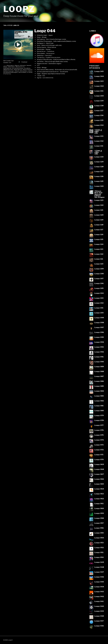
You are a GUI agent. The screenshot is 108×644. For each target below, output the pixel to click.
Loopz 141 (99, 91)
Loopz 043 (99, 592)
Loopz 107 (99, 278)
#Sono (30, 71)
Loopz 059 (99, 513)
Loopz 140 (99, 96)
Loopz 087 (99, 376)
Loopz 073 (99, 445)
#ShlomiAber (24, 71)
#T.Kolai (30, 72)
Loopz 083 (99, 396)
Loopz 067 (99, 474)
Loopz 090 (99, 362)
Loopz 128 (99, 167)
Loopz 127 (99, 171)
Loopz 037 (99, 621)
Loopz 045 (99, 582)
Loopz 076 (99, 430)
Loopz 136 (99, 115)
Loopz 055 (99, 533)
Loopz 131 (99, 146)
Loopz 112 (99, 254)
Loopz (19, 9)
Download (23, 62)
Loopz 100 (99, 313)
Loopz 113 (99, 249)
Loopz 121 (99, 210)
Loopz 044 (45, 31)
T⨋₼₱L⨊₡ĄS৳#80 (98, 152)
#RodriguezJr (18, 70)
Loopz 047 (99, 572)
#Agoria (17, 65)
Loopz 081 (99, 406)
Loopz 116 (99, 234)
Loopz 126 (99, 176)
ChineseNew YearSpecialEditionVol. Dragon (99, 194)
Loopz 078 (99, 420)
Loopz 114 (99, 244)
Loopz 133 (99, 136)
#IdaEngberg (7, 68)
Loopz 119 (99, 220)
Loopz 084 (99, 391)
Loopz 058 (99, 518)
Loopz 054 (99, 538)
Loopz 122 (99, 205)
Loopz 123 (99, 200)
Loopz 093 (99, 347)
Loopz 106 (99, 283)
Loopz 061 (99, 503)
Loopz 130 (99, 157)
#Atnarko (23, 65)
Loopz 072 (99, 450)
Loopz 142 (99, 86)
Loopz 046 (99, 577)
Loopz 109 (99, 269)
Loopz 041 (99, 601)
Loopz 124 (99, 186)
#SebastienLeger (9, 71)
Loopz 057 (99, 523)
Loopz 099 (99, 318)
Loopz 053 (99, 543)
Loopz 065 (99, 484)
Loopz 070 (99, 459)
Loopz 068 (99, 469)
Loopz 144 (99, 76)
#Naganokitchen (8, 70)
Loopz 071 (99, 455)
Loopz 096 (99, 332)
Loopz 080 (99, 411)
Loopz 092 (99, 352)
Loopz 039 (99, 611)
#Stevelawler (23, 72)
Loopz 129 (99, 162)
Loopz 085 (99, 386)
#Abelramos (10, 65)
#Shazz (17, 71)
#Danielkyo (12, 67)
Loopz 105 (99, 288)
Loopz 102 (99, 303)
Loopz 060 (99, 508)
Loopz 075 (99, 435)
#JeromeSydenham (17, 68)
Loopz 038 (99, 616)
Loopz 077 (99, 425)
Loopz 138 (99, 106)
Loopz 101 (99, 308)
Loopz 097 (99, 327)
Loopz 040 (99, 606)
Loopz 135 (99, 120)
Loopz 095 (99, 337)
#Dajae (5, 67)
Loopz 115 (99, 239)
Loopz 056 (99, 528)
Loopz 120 (99, 215)
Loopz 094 (99, 342)
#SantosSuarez (28, 70)
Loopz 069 (99, 464)
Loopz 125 (99, 181)
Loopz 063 (99, 494)
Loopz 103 (99, 298)
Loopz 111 (99, 259)
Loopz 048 (99, 567)
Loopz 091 (99, 357)
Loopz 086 (99, 381)
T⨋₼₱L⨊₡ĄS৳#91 (98, 132)
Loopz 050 (99, 557)
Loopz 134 (99, 125)
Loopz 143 (99, 81)
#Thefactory (7, 74)
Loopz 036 (99, 626)
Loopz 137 (99, 110)
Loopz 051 (99, 552)
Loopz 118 (99, 225)
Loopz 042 (99, 596)
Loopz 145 (99, 71)
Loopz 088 (99, 371)
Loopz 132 (99, 141)
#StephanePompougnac (11, 72)
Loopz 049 (99, 562)
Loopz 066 (99, 479)
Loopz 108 (99, 274)
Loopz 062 (99, 499)
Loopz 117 (99, 230)
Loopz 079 (99, 415)
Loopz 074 (99, 440)
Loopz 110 (99, 264)
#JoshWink (27, 68)
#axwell (29, 65)
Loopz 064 (99, 489)
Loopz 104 (99, 293)
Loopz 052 (99, 548)
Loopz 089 (99, 367)
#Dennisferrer (20, 67)
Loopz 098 (99, 323)
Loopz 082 (99, 401)
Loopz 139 (99, 101)
